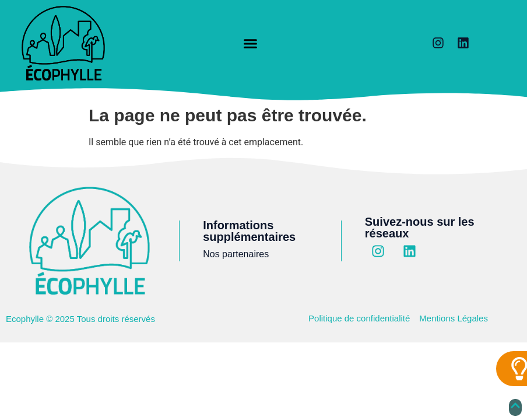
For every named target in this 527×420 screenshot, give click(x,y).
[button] (251, 44)
